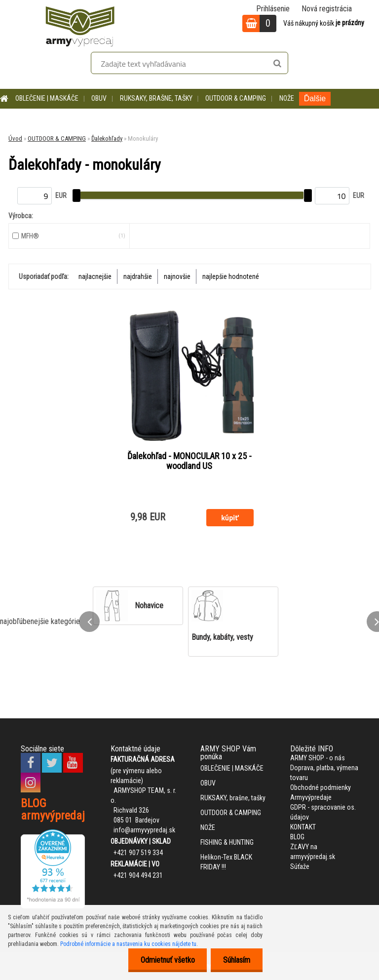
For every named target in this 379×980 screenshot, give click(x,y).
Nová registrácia (327, 9)
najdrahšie (138, 276)
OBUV (99, 98)
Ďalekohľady (107, 138)
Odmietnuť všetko (167, 960)
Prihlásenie (273, 9)
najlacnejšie (95, 276)
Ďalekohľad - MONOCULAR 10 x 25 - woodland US (189, 461)
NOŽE (287, 98)
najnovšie (177, 276)
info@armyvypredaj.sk (144, 830)
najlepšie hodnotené (231, 276)
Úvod (15, 138)
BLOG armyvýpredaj (53, 809)
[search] (277, 64)
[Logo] (80, 25)
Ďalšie (315, 98)
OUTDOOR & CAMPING (236, 98)
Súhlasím (237, 960)
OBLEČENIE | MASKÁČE (47, 98)
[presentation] (89, 622)
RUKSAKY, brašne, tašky (156, 98)
